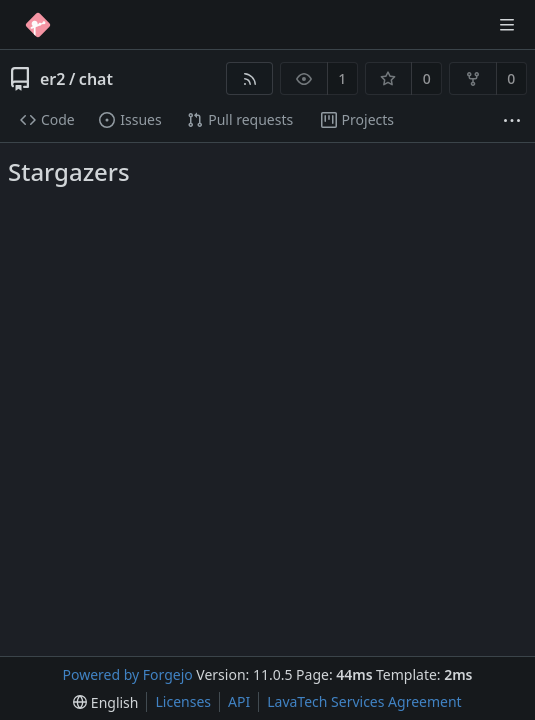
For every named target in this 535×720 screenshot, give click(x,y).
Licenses (183, 701)
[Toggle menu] (507, 25)
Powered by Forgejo (128, 674)
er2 (52, 79)
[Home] (38, 25)
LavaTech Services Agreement (364, 701)
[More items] (512, 120)
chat (96, 79)
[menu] (105, 702)
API (239, 701)
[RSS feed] (249, 78)
